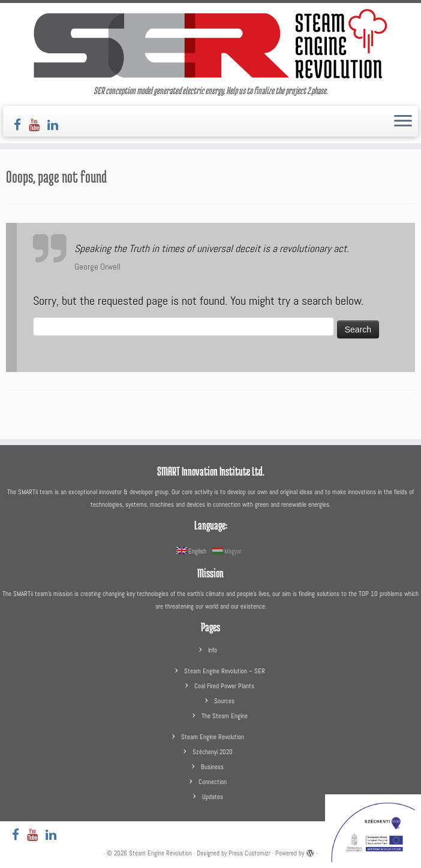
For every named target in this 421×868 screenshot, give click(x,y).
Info (213, 650)
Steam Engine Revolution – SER (225, 671)
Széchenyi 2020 (213, 752)
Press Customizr (249, 853)
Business (212, 767)
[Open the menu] (403, 122)
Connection (213, 782)
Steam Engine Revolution (213, 737)
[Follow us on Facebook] (21, 125)
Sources (224, 701)
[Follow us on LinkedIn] (57, 125)
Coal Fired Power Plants (224, 686)
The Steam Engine (225, 716)
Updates (213, 797)
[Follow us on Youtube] (38, 125)
